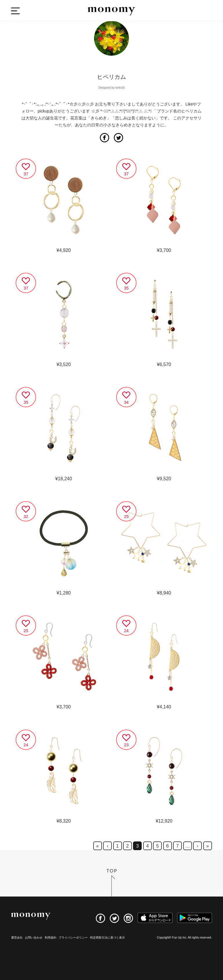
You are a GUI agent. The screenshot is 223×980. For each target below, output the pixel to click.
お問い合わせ (34, 938)
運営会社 (17, 938)
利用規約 (51, 938)
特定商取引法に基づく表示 (107, 938)
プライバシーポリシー (73, 938)
